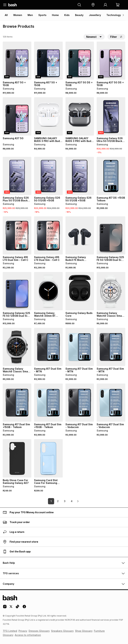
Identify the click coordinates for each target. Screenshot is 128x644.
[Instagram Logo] (5, 608)
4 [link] (72, 501)
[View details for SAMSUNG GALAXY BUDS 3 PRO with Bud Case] (48, 116)
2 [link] (58, 501)
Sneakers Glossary (62, 631)
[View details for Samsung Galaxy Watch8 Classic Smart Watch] (111, 291)
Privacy (23, 631)
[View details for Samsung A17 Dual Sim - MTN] (48, 347)
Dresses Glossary (39, 631)
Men (30, 15)
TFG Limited (10, 631)
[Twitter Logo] (11, 608)
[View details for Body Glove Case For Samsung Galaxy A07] (17, 458)
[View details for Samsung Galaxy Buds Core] (80, 291)
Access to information (28, 635)
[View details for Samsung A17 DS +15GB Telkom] (111, 176)
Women (18, 15)
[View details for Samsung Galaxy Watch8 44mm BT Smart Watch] (48, 291)
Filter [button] (116, 37)
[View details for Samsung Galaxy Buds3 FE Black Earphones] (80, 235)
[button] (93, 5)
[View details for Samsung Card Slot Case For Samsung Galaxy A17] (48, 458)
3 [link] (65, 501)
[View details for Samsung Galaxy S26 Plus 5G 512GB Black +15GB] (17, 176)
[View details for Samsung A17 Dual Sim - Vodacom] (80, 403)
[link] (78, 501)
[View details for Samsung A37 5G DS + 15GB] (80, 61)
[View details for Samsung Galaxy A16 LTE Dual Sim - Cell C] (17, 235)
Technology (114, 15)
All (6, 15)
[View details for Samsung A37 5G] (17, 116)
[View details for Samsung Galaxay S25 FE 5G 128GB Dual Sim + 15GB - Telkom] (111, 235)
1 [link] (51, 501)
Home (55, 15)
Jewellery (95, 15)
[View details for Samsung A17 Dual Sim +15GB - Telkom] (17, 403)
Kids (67, 15)
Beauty (79, 15)
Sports (42, 15)
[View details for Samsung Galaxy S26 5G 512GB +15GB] (48, 176)
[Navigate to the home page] (13, 5)
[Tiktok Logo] (17, 608)
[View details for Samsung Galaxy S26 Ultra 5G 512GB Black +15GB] (111, 116)
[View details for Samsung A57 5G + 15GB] (17, 61)
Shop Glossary (84, 631)
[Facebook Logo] (24, 608)
